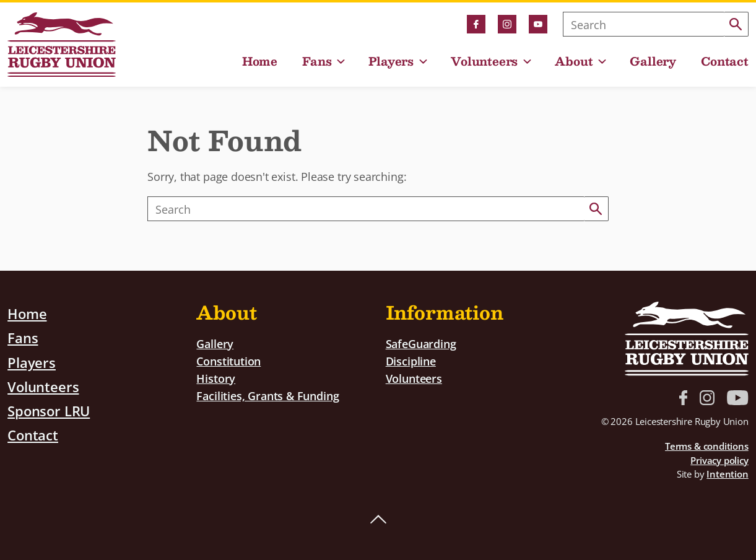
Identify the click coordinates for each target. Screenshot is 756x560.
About (574, 61)
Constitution (228, 361)
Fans (317, 61)
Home (260, 61)
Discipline (411, 361)
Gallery (653, 61)
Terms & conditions (707, 446)
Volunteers (484, 61)
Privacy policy (719, 460)
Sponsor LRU (49, 409)
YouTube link (538, 24)
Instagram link (507, 24)
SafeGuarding (421, 343)
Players (391, 61)
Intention (727, 474)
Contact (725, 61)
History (216, 378)
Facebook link (476, 24)
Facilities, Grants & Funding (267, 395)
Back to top (378, 520)
